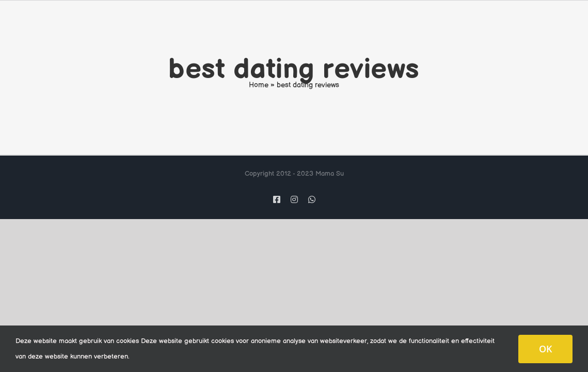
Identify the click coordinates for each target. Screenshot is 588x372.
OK (545, 349)
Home (259, 85)
